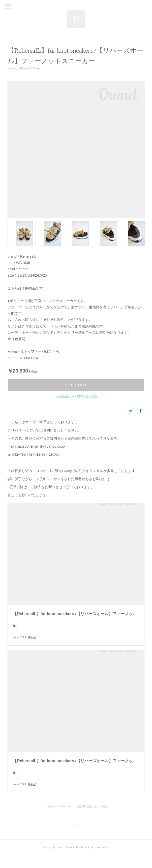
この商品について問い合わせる (76, 396)
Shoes (37, 68)
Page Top (76, 840)
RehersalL (26, 68)
